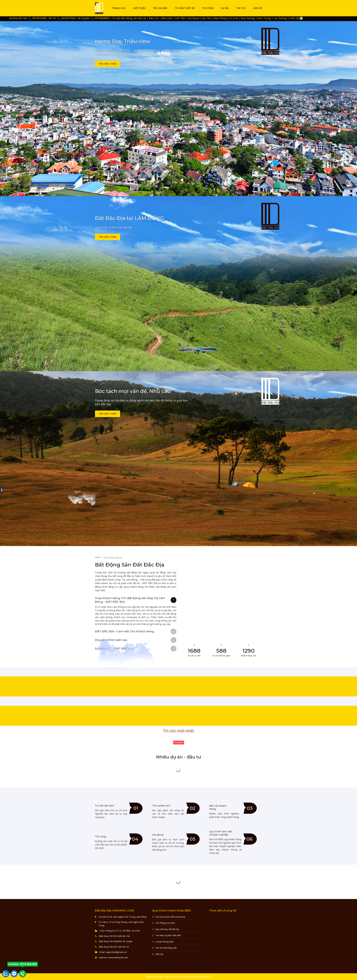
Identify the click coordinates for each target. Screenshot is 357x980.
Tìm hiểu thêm (108, 64)
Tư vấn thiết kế (185, 8)
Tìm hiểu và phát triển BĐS (168, 935)
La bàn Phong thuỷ (164, 942)
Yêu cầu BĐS (160, 8)
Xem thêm (179, 742)
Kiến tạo (159, 954)
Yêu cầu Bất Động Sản (166, 948)
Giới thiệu (139, 8)
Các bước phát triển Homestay (170, 917)
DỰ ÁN (225, 8)
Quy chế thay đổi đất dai (167, 929)
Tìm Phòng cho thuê (165, 923)
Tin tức (241, 8)
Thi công (208, 8)
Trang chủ (119, 8)
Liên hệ (258, 8)
